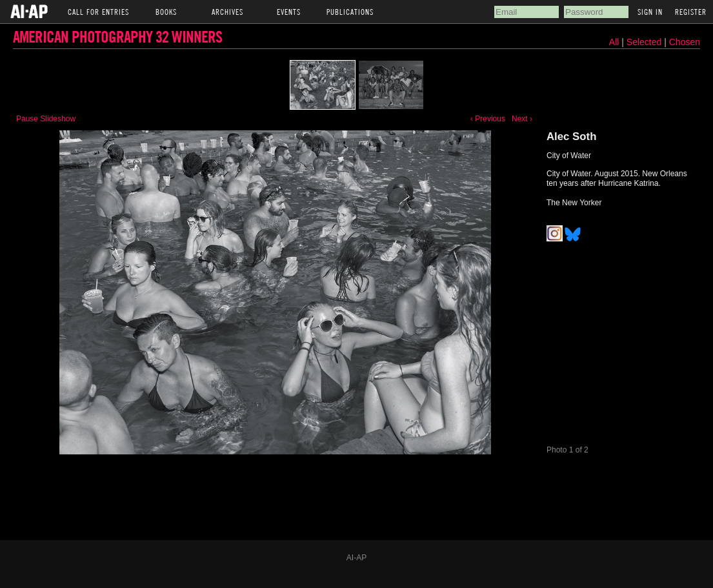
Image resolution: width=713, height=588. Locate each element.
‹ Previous (488, 119)
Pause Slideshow (46, 119)
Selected (645, 42)
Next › (522, 119)
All (614, 42)
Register (691, 12)
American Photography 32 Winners (117, 36)
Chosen (685, 42)
